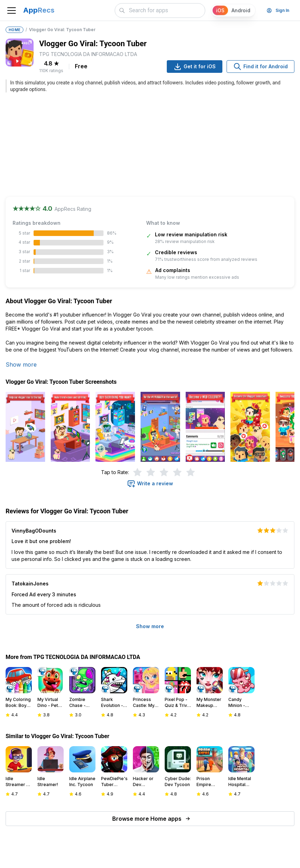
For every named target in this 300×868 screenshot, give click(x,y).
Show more (21, 364)
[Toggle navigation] (12, 11)
